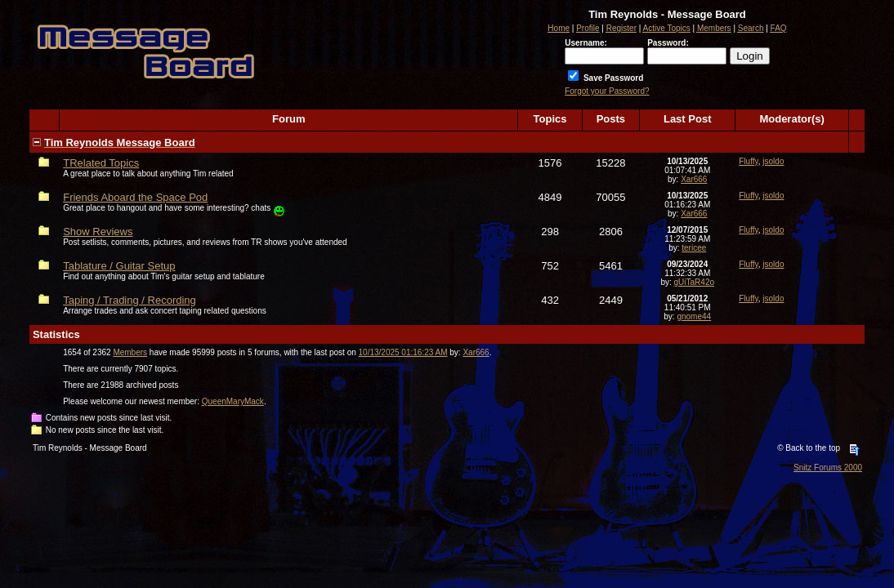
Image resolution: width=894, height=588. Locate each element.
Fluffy (749, 161)
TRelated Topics (101, 163)
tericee (694, 248)
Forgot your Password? (607, 91)
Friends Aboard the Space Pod (135, 197)
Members (130, 352)
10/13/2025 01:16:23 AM (403, 352)
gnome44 (694, 316)
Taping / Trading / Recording (130, 300)
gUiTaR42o (694, 282)
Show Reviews (98, 232)
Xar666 (694, 179)
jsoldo (773, 161)
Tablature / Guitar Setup (119, 266)
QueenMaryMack (233, 401)
